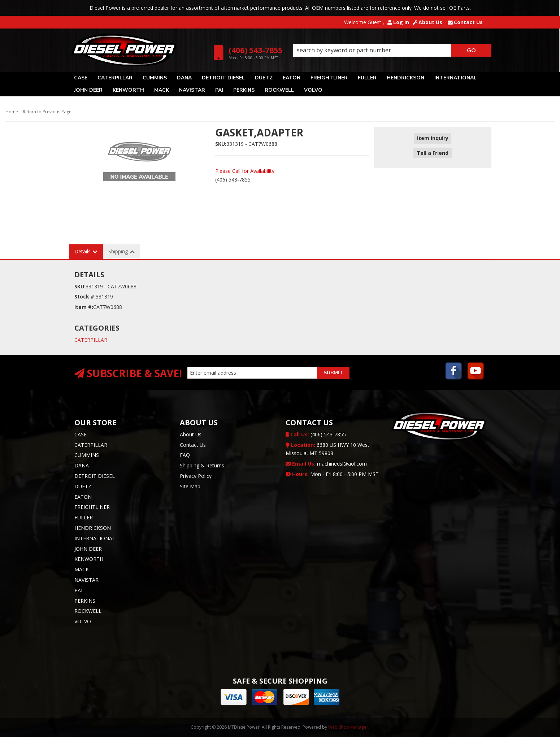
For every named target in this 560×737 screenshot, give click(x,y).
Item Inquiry (433, 138)
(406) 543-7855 (316, 434)
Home (12, 112)
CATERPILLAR (91, 340)
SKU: (221, 144)
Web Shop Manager (348, 727)
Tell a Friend (433, 149)
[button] (392, 51)
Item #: (84, 307)
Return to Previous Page (47, 112)
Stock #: (85, 296)
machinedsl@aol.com (326, 464)
